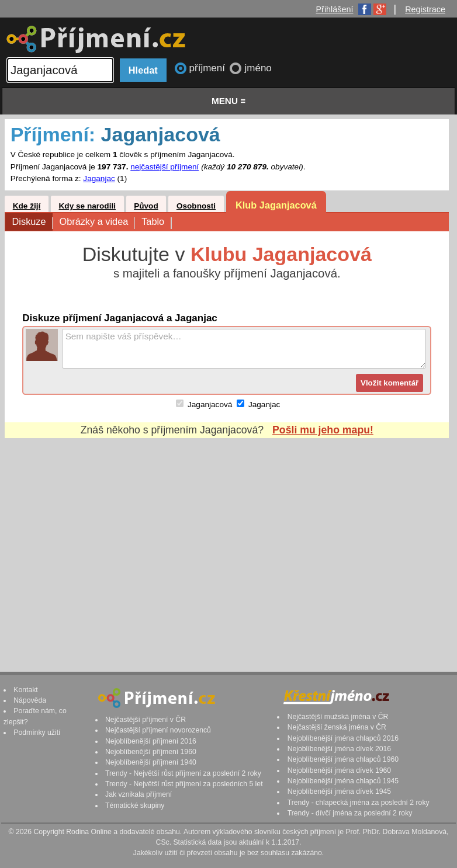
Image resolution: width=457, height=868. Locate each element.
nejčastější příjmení (165, 167)
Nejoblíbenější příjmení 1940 (151, 762)
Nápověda (30, 700)
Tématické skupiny (135, 805)
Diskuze (32, 222)
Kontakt (26, 690)
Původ (146, 206)
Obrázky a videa (97, 222)
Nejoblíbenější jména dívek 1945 (340, 791)
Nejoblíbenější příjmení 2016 (151, 741)
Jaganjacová (210, 405)
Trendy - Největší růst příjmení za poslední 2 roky (183, 773)
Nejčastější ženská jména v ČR (337, 727)
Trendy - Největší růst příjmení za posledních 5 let (184, 784)
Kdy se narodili (87, 206)
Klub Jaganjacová (276, 205)
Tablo (156, 222)
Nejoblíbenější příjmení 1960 (151, 752)
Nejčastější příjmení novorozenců (158, 730)
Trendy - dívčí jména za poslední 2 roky (350, 813)
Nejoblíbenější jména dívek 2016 (340, 749)
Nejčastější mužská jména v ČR (338, 717)
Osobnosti (196, 206)
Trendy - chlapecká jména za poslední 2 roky (359, 803)
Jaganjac (99, 178)
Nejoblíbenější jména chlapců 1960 (343, 759)
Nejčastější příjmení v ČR (146, 720)
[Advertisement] (227, 544)
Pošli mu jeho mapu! (323, 430)
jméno (258, 68)
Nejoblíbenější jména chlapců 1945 (343, 781)
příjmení (209, 68)
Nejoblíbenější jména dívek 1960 (340, 770)
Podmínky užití (37, 732)
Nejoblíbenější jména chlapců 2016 (343, 738)
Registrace (425, 9)
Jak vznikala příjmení (139, 794)
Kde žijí (27, 206)
